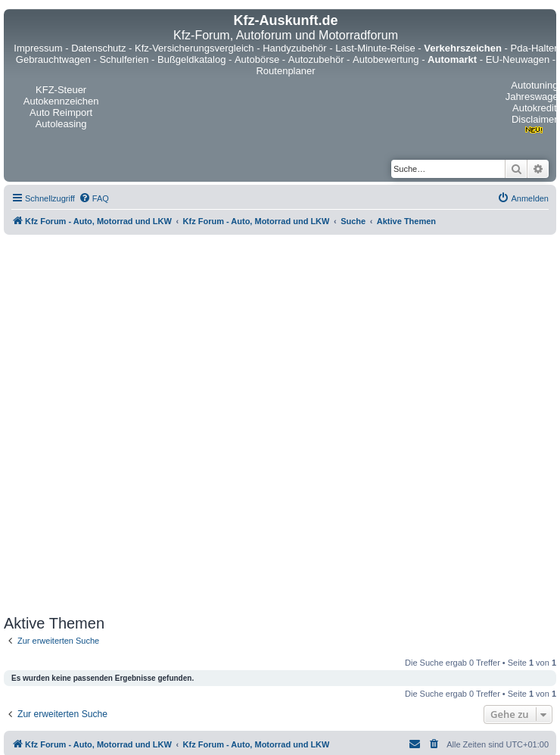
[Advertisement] (178, 425)
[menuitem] (94, 198)
